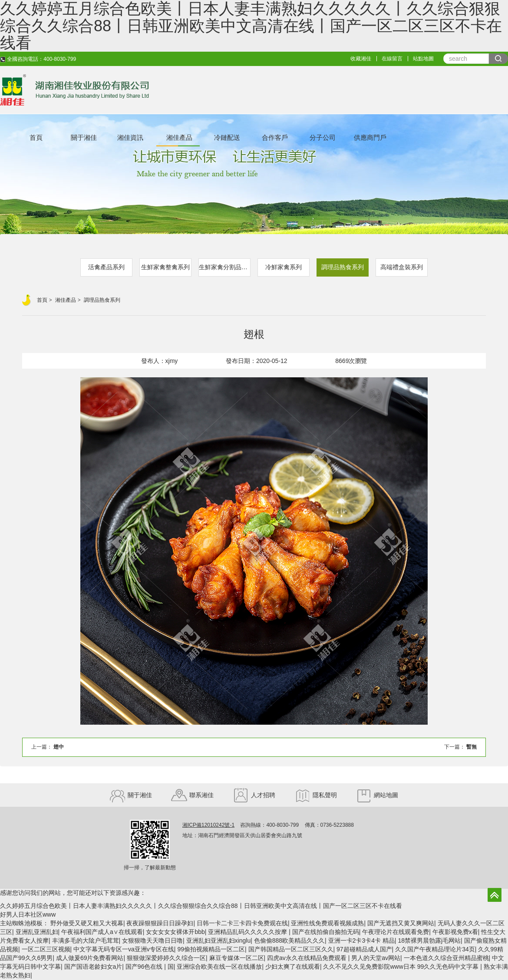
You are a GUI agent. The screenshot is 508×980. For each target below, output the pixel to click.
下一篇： (460, 747)
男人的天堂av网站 (376, 958)
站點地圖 (423, 59)
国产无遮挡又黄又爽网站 (401, 923)
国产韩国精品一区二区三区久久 (291, 949)
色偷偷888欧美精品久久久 (289, 940)
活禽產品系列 (106, 267)
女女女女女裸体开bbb (175, 932)
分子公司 (323, 137)
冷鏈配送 (227, 137)
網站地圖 (377, 795)
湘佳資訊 (130, 137)
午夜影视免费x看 (455, 932)
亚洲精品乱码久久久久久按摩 (248, 932)
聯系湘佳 (192, 795)
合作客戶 (275, 137)
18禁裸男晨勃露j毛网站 (429, 940)
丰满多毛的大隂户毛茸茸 (86, 940)
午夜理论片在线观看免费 (396, 932)
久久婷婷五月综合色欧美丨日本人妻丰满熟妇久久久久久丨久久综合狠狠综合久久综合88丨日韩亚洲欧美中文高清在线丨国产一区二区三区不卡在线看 (201, 906)
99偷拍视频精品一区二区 (211, 949)
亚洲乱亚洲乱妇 (37, 932)
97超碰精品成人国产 (364, 949)
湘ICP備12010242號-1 (208, 825)
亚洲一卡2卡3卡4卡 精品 (361, 940)
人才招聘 (254, 795)
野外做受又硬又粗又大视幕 (87, 923)
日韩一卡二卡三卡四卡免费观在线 (242, 923)
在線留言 (392, 59)
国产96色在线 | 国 (150, 967)
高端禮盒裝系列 (402, 267)
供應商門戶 (370, 137)
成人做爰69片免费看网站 (90, 958)
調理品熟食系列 (343, 267)
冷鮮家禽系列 (284, 267)
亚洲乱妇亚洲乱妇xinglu (219, 940)
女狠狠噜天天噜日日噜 (152, 940)
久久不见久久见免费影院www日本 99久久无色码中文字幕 (402, 967)
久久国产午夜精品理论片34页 (435, 949)
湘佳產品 (179, 137)
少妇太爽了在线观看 (293, 967)
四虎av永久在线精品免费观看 (308, 958)
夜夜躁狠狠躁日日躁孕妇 (160, 923)
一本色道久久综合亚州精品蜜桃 (446, 958)
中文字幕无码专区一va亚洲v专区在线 (124, 949)
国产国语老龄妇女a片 (93, 967)
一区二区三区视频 (46, 949)
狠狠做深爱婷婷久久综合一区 (166, 958)
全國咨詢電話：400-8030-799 (38, 59)
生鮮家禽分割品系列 (225, 267)
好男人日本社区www (28, 914)
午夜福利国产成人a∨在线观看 (102, 932)
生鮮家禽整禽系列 (165, 267)
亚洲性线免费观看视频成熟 (327, 923)
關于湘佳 (84, 137)
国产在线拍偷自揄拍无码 (326, 932)
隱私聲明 (316, 795)
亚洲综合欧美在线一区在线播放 (219, 967)
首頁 (36, 137)
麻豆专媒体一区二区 (237, 958)
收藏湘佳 (361, 59)
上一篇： (48, 747)
